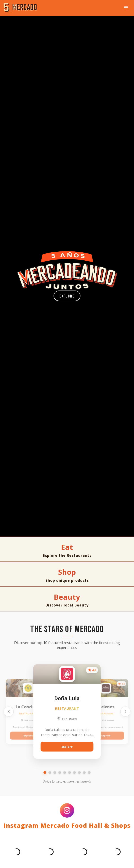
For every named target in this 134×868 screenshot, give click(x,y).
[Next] (125, 712)
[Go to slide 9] (84, 772)
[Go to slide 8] (79, 772)
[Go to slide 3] (55, 772)
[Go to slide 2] (50, 772)
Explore (67, 296)
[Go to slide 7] (74, 772)
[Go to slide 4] (60, 772)
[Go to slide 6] (69, 772)
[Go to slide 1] (45, 772)
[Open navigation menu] (126, 8)
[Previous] (9, 712)
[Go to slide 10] (89, 772)
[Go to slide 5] (65, 772)
